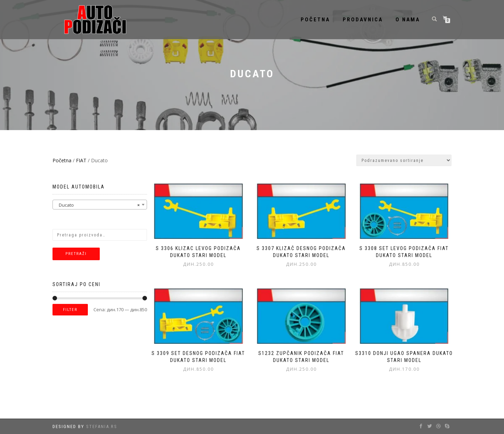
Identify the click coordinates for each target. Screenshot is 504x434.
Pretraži (76, 254)
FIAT (81, 160)
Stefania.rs (102, 426)
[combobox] (100, 205)
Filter (70, 310)
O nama (408, 20)
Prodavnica (363, 20)
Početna (315, 20)
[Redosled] (404, 160)
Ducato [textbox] (98, 205)
